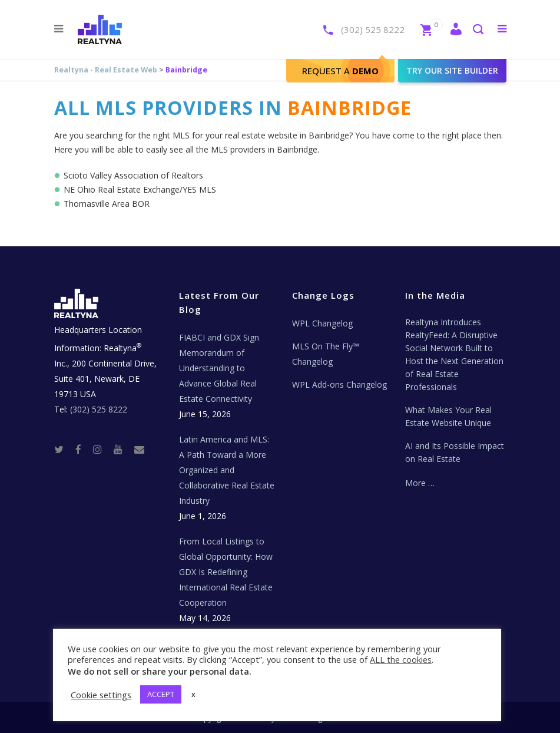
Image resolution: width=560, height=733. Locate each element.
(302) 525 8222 (373, 29)
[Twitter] (64, 449)
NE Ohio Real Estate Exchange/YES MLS (140, 189)
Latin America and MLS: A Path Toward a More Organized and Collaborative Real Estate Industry (227, 470)
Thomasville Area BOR (107, 204)
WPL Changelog (322, 323)
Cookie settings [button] (101, 695)
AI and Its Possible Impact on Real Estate (455, 452)
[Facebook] (83, 449)
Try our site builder (452, 70)
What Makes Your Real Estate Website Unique (448, 416)
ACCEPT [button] (161, 694)
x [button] (193, 694)
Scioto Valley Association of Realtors (133, 175)
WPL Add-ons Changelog (339, 384)
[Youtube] (123, 449)
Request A (340, 71)
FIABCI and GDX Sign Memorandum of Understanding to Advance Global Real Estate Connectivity (219, 368)
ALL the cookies (401, 659)
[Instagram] (102, 449)
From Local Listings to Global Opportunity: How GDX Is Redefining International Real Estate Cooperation (226, 572)
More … (420, 483)
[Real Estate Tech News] (139, 449)
